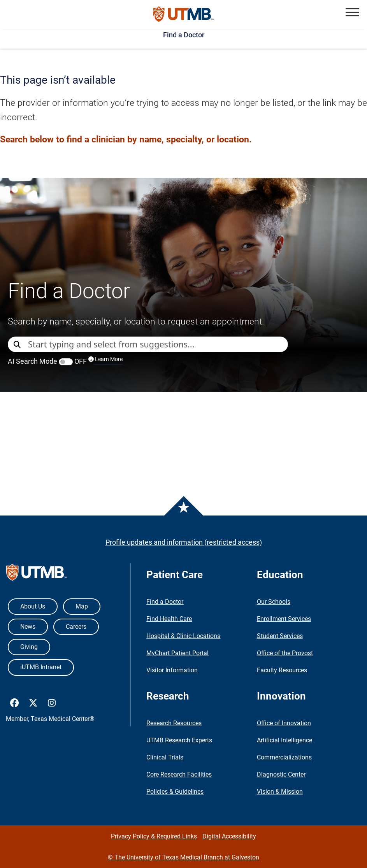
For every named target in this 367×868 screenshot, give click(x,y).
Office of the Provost (285, 653)
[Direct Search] (18, 345)
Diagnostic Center (281, 774)
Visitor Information (172, 670)
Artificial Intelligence (284, 740)
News (28, 627)
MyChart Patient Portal (177, 653)
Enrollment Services (284, 619)
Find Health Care (169, 619)
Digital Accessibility (229, 836)
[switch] (66, 362)
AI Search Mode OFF (65, 361)
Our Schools (274, 602)
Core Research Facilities (179, 774)
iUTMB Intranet (41, 667)
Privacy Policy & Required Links (154, 836)
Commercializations (284, 757)
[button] (352, 12)
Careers (76, 627)
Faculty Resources (282, 670)
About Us (33, 606)
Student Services (280, 636)
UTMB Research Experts (179, 740)
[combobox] (158, 344)
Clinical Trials (165, 757)
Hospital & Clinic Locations (183, 636)
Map (82, 606)
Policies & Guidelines (175, 792)
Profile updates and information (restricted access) (184, 542)
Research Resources (174, 723)
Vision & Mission (280, 792)
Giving (29, 647)
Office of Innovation (284, 723)
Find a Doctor (184, 35)
